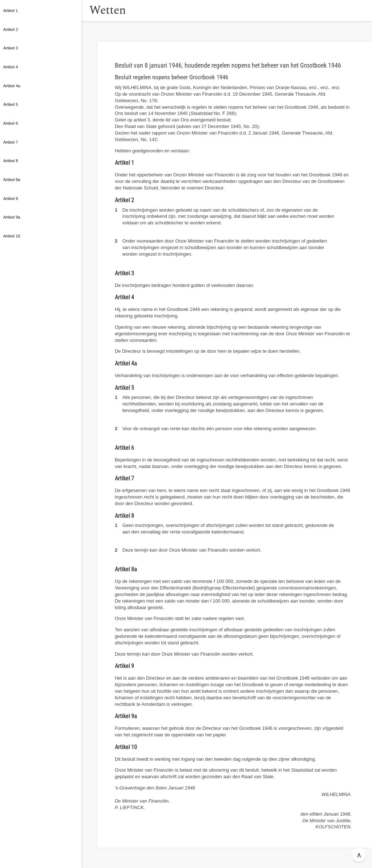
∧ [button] (359, 855)
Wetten (118, 10)
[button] (89, 11)
